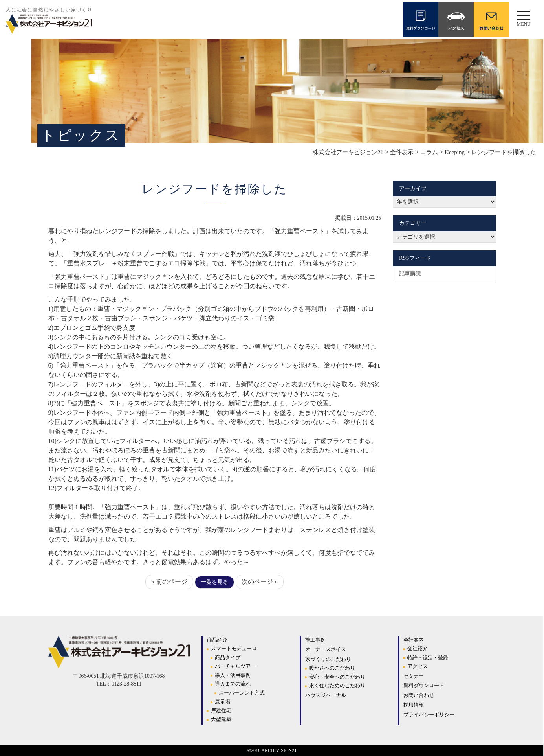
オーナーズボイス (326, 649)
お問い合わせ (419, 695)
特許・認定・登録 (428, 658)
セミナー (414, 676)
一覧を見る (214, 582)
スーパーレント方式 (242, 693)
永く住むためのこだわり (337, 685)
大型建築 (221, 719)
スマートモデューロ (234, 648)
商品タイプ (228, 658)
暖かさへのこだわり (332, 668)
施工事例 (315, 640)
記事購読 (410, 273)
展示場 (223, 702)
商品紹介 (217, 640)
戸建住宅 (221, 711)
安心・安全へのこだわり (337, 677)
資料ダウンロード (424, 685)
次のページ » (260, 582)
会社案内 (414, 640)
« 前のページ (169, 582)
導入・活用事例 (233, 675)
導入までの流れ (233, 684)
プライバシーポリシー (429, 715)
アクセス (418, 666)
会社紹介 (418, 648)
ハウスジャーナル (326, 695)
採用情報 (414, 705)
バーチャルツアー (235, 666)
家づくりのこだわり (328, 659)
